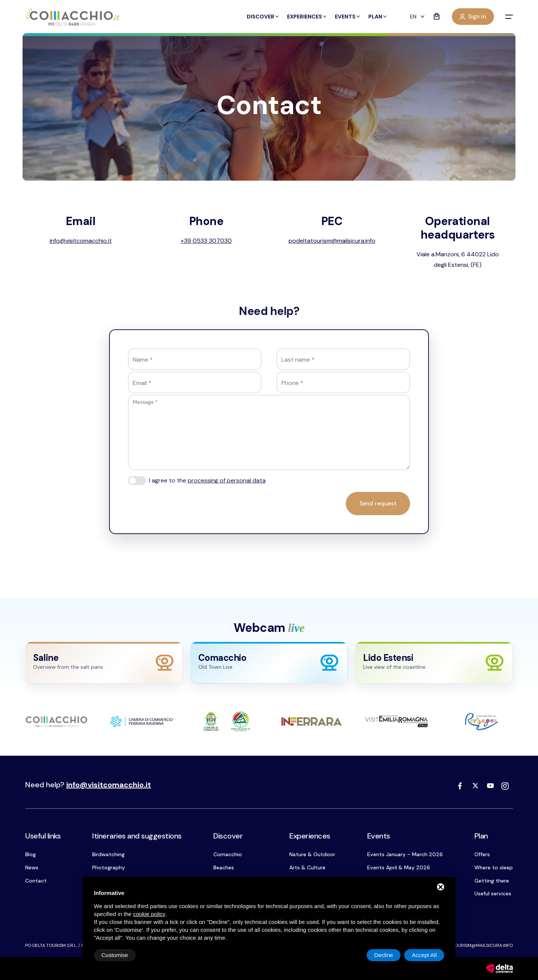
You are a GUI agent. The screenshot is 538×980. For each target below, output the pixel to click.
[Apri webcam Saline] (104, 663)
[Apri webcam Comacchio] (269, 663)
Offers (482, 854)
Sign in (473, 17)
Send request (378, 504)
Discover (263, 17)
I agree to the (207, 480)
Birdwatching (108, 854)
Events (348, 17)
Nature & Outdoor (312, 854)
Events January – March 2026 (405, 854)
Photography (109, 867)
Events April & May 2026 (399, 867)
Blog (30, 854)
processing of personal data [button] (227, 480)
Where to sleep (494, 867)
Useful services (493, 893)
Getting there (492, 881)
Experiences (307, 17)
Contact (36, 881)
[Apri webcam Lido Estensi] (434, 663)
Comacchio (228, 854)
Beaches (224, 867)
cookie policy (149, 914)
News (32, 867)
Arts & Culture (307, 867)
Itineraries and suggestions (137, 836)
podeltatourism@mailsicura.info (473, 945)
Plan (378, 17)
